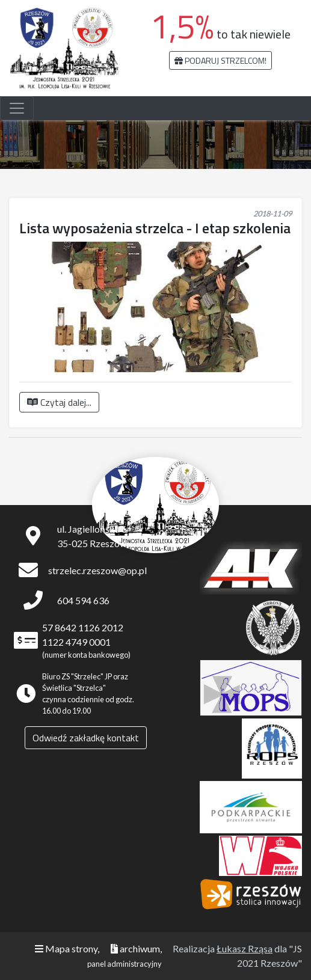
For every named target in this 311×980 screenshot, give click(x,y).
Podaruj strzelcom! (220, 60)
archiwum (135, 948)
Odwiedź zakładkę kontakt (86, 738)
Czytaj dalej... (59, 402)
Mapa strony (66, 948)
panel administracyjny (125, 964)
